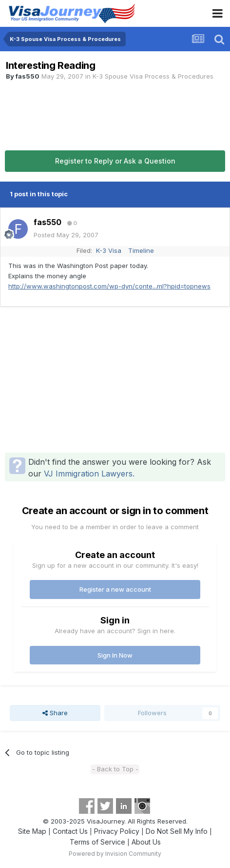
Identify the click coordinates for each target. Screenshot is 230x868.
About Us (146, 842)
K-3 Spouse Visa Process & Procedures (153, 76)
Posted (66, 235)
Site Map (32, 831)
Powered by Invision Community (115, 854)
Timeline (141, 250)
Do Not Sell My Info (177, 831)
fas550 (28, 76)
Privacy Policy (117, 831)
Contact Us (70, 831)
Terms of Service (97, 842)
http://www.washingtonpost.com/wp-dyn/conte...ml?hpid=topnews (109, 286)
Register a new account (115, 589)
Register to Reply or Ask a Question (115, 161)
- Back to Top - (115, 769)
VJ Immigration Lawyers (88, 474)
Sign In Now (115, 655)
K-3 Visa (109, 250)
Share (55, 713)
